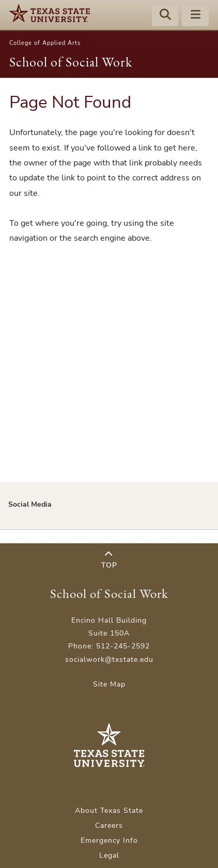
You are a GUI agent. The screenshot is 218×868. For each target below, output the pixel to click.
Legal (109, 855)
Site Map (109, 684)
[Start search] (165, 16)
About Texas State (109, 811)
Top (109, 560)
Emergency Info (109, 840)
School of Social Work (71, 62)
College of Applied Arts (45, 43)
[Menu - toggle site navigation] (195, 16)
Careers (109, 825)
